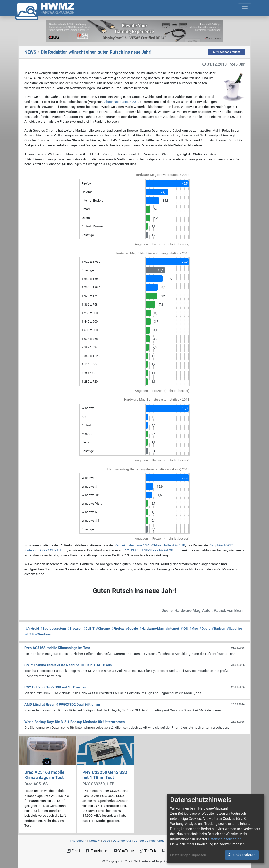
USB (29, 634)
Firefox (118, 628)
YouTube (124, 851)
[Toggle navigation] (245, 8)
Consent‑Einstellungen (150, 841)
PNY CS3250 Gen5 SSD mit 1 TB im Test (105, 775)
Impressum (78, 841)
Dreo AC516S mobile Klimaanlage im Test (44, 775)
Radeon (219, 628)
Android (32, 628)
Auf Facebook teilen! (226, 52)
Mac (194, 628)
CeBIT (89, 628)
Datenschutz (122, 841)
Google (132, 628)
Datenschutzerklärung (225, 839)
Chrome (103, 628)
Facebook (97, 851)
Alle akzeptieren (242, 855)
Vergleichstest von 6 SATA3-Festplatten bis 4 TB (150, 545)
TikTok (148, 851)
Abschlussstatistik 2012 (122, 102)
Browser (75, 628)
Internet (172, 628)
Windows (43, 634)
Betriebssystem (53, 628)
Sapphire (234, 628)
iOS (184, 628)
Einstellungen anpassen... (189, 855)
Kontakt (95, 841)
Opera (205, 628)
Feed (73, 851)
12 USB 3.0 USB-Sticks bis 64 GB (149, 550)
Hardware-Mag (152, 628)
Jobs (106, 841)
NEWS (30, 52)
